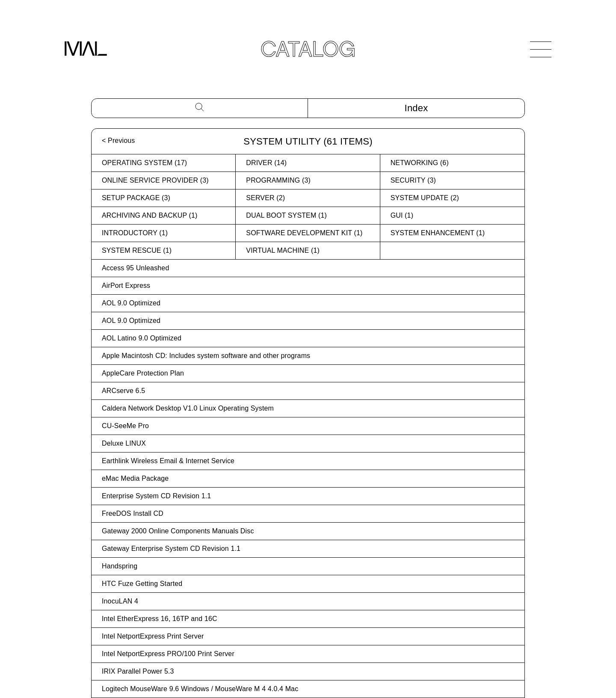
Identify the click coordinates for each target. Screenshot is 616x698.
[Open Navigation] (541, 49)
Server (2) (265, 198)
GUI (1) (402, 215)
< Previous (118, 140)
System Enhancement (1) (438, 233)
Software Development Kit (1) (304, 233)
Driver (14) (266, 163)
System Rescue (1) (137, 250)
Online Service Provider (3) (155, 180)
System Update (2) (425, 198)
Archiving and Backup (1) (150, 215)
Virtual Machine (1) (283, 250)
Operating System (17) (144, 163)
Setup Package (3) (136, 198)
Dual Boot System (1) (286, 215)
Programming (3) (278, 180)
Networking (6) (420, 163)
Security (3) (413, 180)
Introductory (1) (135, 233)
